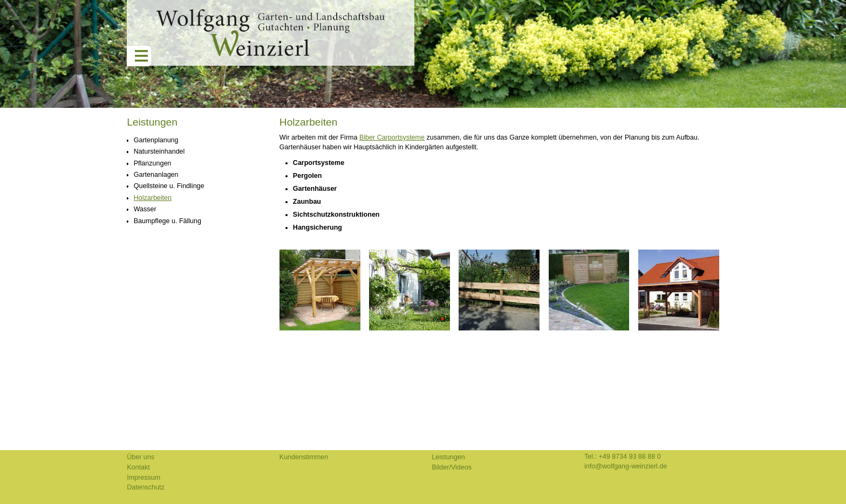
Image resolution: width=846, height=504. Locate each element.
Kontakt (138, 467)
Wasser (145, 209)
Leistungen (152, 122)
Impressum (144, 478)
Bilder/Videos (452, 467)
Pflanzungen (153, 163)
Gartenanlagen (156, 175)
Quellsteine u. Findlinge (169, 186)
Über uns (141, 457)
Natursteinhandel (159, 151)
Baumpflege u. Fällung (168, 221)
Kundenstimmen (304, 457)
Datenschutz (146, 487)
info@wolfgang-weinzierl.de (626, 466)
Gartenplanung (156, 140)
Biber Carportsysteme (392, 137)
